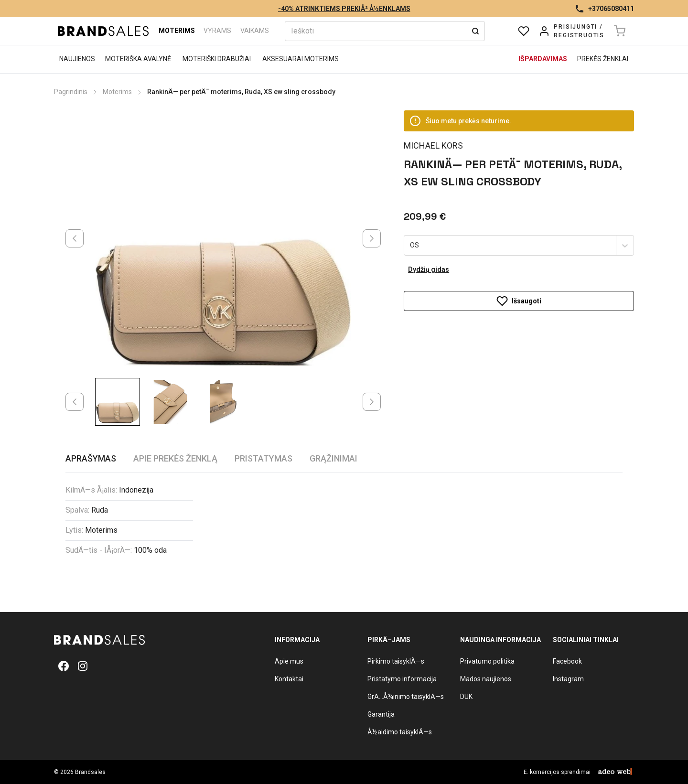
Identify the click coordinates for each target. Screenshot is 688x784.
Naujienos (77, 59)
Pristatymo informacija (402, 679)
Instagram (568, 679)
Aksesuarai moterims (301, 59)
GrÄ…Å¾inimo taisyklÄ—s (406, 697)
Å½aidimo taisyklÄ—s (400, 732)
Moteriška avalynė (138, 59)
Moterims (177, 31)
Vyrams (217, 31)
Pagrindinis (71, 92)
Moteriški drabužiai (217, 59)
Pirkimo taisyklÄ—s (396, 661)
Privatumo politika (487, 661)
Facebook (567, 661)
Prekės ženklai (603, 59)
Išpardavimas (543, 59)
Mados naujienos (486, 679)
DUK (466, 697)
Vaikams (255, 31)
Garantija (381, 714)
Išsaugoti (519, 280)
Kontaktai (289, 679)
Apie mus (289, 661)
